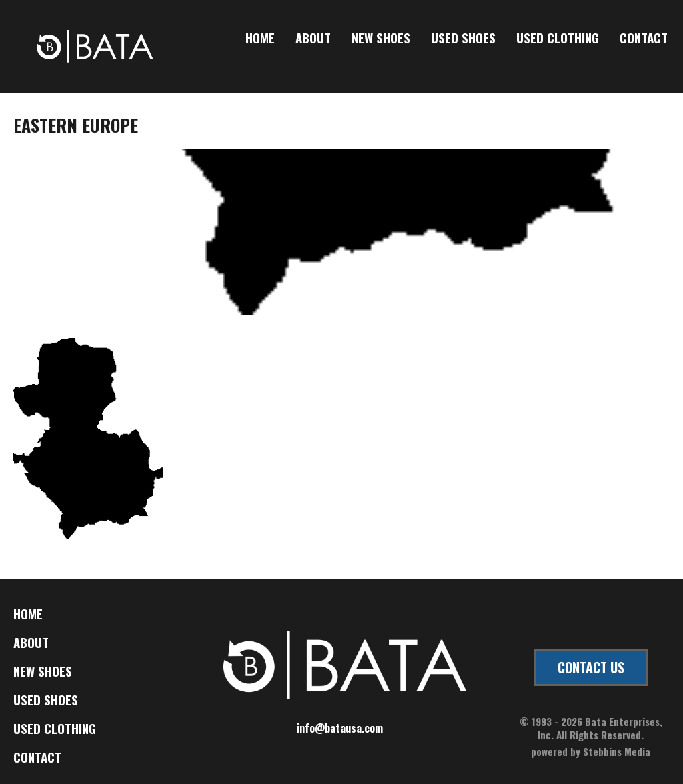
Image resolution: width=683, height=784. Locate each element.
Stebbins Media (617, 751)
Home (260, 38)
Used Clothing (558, 38)
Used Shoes (463, 38)
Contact (644, 38)
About (313, 38)
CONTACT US (591, 667)
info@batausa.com (340, 728)
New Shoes (381, 38)
